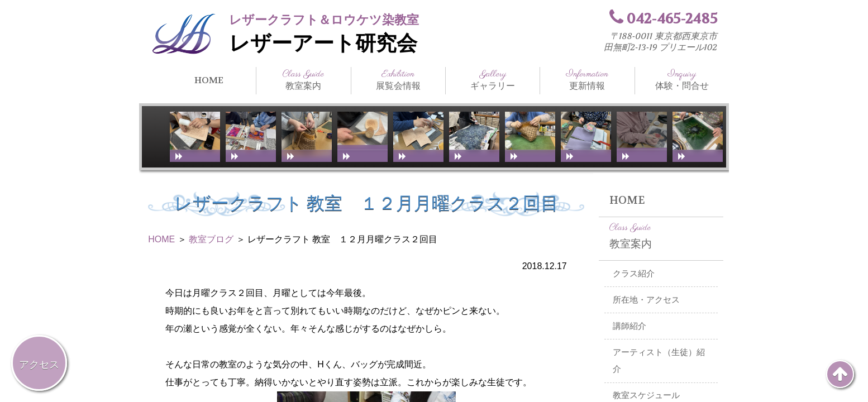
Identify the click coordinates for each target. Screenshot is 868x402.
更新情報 (587, 80)
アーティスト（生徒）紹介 (659, 361)
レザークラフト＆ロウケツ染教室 (324, 20)
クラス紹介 (634, 274)
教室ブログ (211, 239)
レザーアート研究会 (323, 44)
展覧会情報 (398, 80)
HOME (209, 80)
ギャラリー (493, 80)
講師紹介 (629, 326)
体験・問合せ (682, 80)
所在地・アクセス (646, 300)
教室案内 (303, 80)
